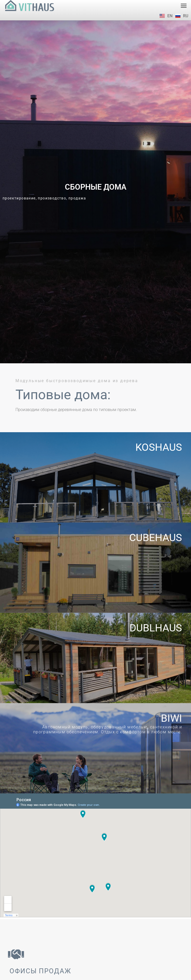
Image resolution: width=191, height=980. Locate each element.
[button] (184, 6)
